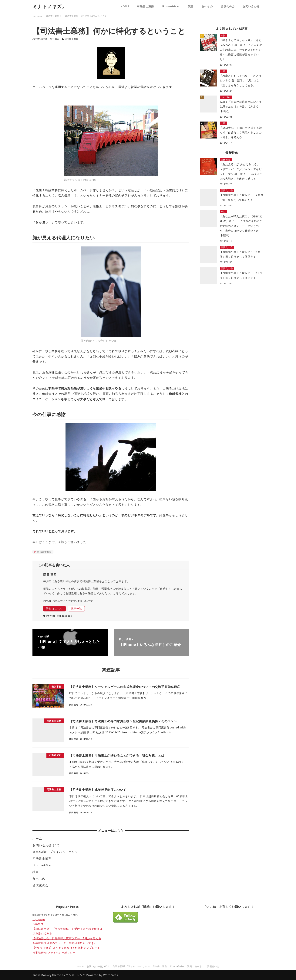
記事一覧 (76, 609)
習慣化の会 (40, 885)
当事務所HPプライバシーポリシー (57, 852)
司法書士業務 (71, 39)
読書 (36, 872)
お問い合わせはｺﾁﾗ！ (48, 845)
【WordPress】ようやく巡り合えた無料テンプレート (66, 948)
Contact (38, 924)
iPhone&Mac (42, 865)
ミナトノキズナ (50, 6)
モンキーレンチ (76, 975)
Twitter (49, 616)
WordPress (110, 975)
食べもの (39, 878)
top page (39, 919)
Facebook (65, 616)
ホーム (37, 838)
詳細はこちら (54, 609)
